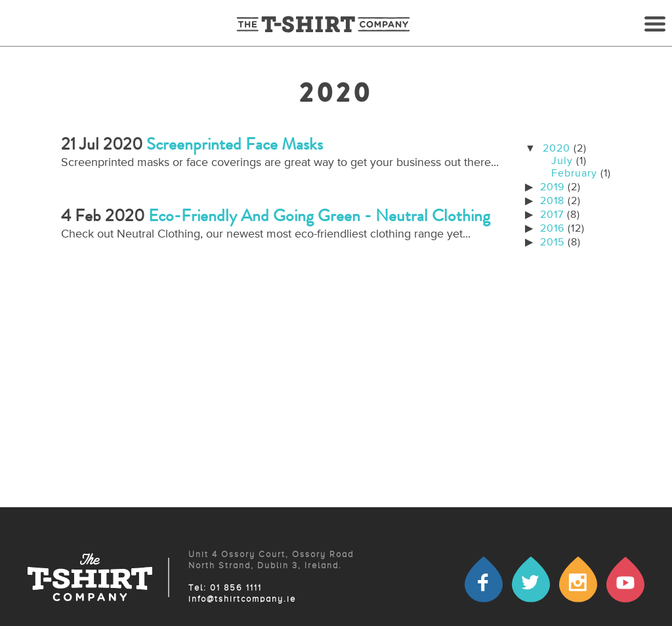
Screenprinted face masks (235, 144)
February (574, 174)
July (562, 161)
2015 (552, 243)
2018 (552, 201)
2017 (552, 215)
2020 (556, 149)
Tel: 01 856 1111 (225, 588)
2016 (552, 229)
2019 (552, 188)
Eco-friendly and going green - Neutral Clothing (319, 216)
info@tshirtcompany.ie (242, 599)
